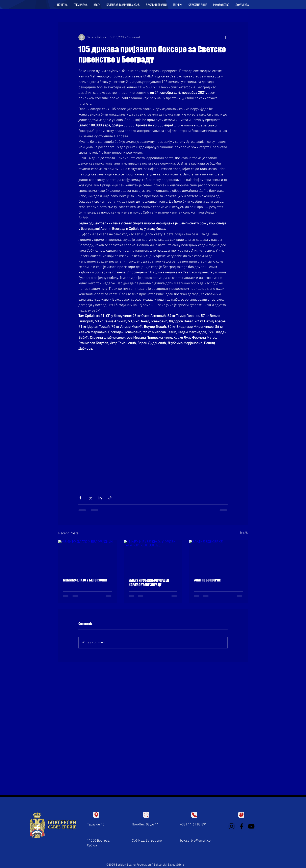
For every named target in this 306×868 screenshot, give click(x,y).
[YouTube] (251, 826)
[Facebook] (241, 826)
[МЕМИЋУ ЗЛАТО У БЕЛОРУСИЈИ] (88, 557)
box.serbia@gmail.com (197, 841)
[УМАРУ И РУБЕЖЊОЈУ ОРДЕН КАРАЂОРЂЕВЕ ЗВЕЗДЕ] (153, 557)
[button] (81, 5)
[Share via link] (110, 498)
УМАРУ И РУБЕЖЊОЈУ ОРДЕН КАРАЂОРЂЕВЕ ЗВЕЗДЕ (149, 582)
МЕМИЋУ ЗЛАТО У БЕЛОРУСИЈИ (85, 580)
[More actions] (225, 37)
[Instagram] (232, 826)
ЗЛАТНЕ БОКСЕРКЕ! (208, 580)
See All (244, 533)
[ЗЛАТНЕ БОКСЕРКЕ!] (218, 557)
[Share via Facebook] (80, 498)
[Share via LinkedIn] (100, 498)
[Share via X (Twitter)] (90, 498)
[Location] (96, 815)
